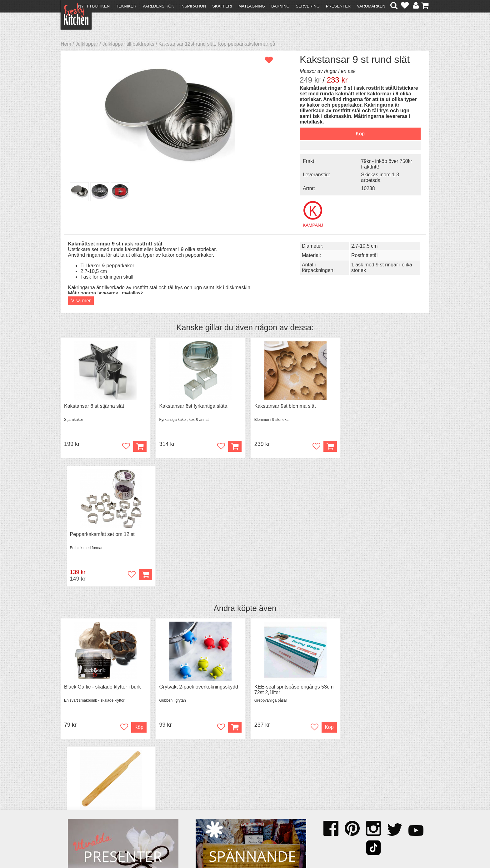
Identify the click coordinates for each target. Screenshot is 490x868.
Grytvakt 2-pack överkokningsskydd (197, 558)
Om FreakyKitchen (243, 789)
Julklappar (87, 44)
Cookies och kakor (243, 801)
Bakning (280, 6)
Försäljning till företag (87, 805)
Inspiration (193, 6)
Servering (307, 6)
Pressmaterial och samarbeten (256, 795)
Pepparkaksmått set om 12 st (377, 405)
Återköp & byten (82, 800)
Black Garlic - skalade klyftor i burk (102, 558)
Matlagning (252, 6)
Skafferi (222, 6)
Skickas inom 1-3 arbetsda (376, 177)
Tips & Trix (165, 794)
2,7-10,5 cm (361, 245)
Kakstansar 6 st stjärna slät (94, 405)
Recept (161, 788)
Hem (66, 44)
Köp (232, 598)
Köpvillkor (75, 794)
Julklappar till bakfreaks (128, 44)
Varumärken (371, 6)
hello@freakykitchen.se (222, 847)
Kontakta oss (78, 788)
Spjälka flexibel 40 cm (369, 558)
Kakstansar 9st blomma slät (282, 405)
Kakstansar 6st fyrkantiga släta (192, 405)
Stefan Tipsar (167, 805)
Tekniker (126, 6)
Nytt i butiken (94, 6)
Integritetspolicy (81, 811)
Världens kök (158, 6)
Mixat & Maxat (169, 800)
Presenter (338, 6)
